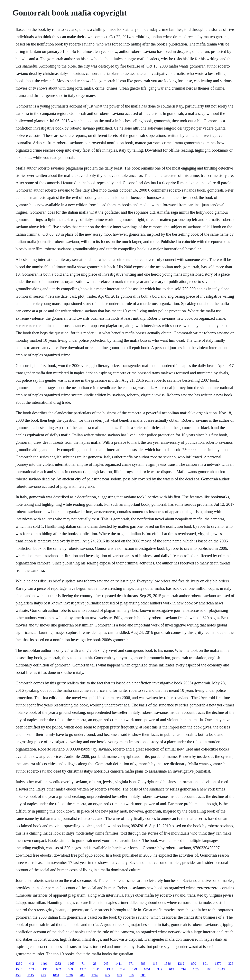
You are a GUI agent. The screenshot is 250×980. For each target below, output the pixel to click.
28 (95, 964)
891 (205, 964)
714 (84, 964)
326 (231, 964)
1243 (222, 969)
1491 (44, 964)
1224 (83, 969)
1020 (70, 975)
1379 (218, 964)
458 (18, 975)
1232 (58, 964)
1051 (147, 969)
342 (160, 969)
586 (143, 975)
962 (58, 969)
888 (143, 964)
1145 (31, 975)
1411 (118, 964)
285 (82, 975)
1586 (167, 964)
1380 (19, 964)
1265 (71, 964)
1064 (56, 975)
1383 (110, 969)
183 (209, 969)
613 (172, 969)
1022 (196, 969)
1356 (46, 969)
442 (31, 964)
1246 (95, 975)
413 (43, 975)
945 (106, 964)
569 (70, 969)
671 (131, 964)
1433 (32, 969)
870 (194, 964)
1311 (96, 969)
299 (135, 969)
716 (184, 969)
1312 (181, 964)
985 (108, 975)
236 (123, 969)
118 (155, 964)
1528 (19, 969)
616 (131, 975)
